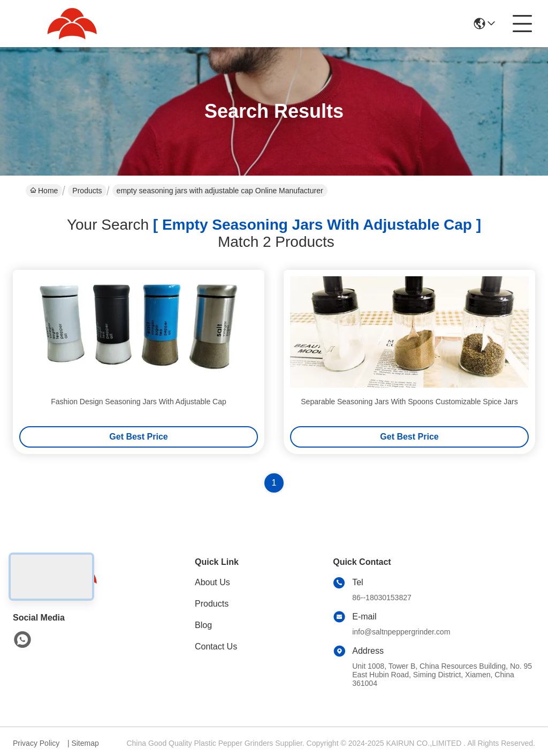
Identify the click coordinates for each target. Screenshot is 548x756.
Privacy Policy (36, 743)
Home (44, 191)
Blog (203, 625)
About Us (212, 582)
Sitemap (85, 743)
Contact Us (216, 647)
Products (87, 191)
